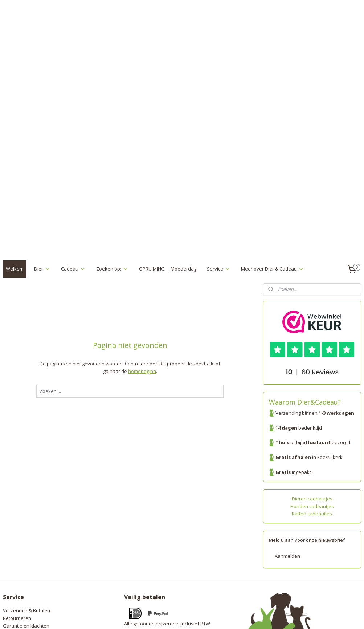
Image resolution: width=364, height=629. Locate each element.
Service (219, 158)
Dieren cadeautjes (312, 388)
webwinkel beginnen (198, 616)
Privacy (11, 523)
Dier (42, 158)
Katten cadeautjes (312, 403)
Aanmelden (287, 446)
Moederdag (183, 158)
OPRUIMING (152, 158)
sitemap (155, 616)
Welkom (15, 158)
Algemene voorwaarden (30, 530)
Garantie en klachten (26, 515)
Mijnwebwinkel (261, 616)
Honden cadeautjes (312, 396)
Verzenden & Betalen (26, 500)
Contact (11, 538)
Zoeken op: (112, 158)
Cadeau (73, 158)
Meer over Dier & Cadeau (273, 158)
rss (170, 616)
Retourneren (17, 508)
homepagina (142, 261)
